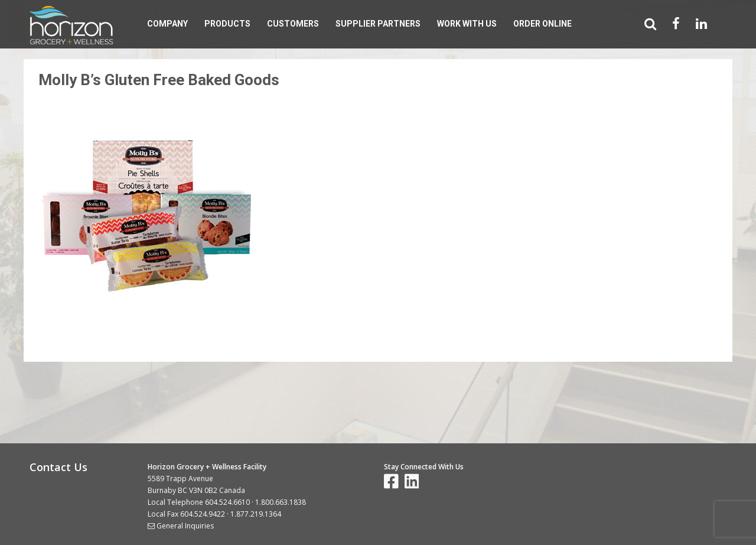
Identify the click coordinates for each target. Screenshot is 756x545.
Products (227, 24)
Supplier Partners (378, 24)
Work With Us (467, 24)
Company (167, 24)
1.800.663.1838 (281, 502)
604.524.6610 (227, 502)
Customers (293, 24)
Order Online (542, 24)
